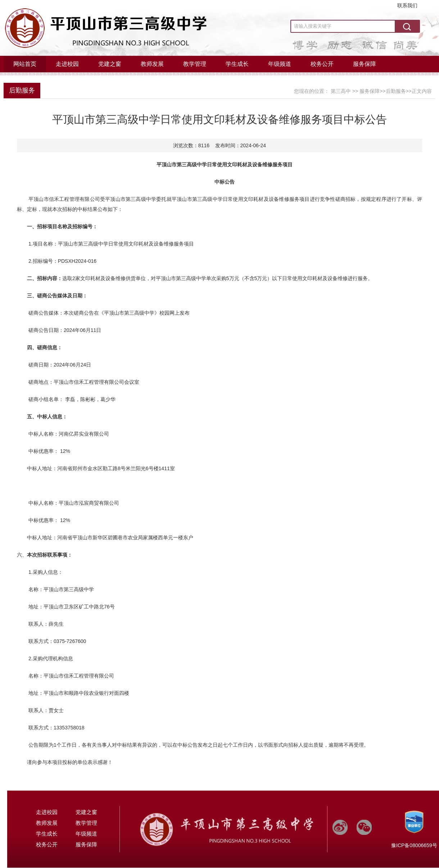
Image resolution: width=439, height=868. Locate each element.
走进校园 (67, 64)
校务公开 (322, 64)
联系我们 (407, 5)
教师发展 (152, 64)
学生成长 (237, 64)
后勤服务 (22, 90)
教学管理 (195, 64)
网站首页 (25, 64)
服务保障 (365, 64)
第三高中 (341, 91)
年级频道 (280, 64)
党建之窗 (110, 64)
